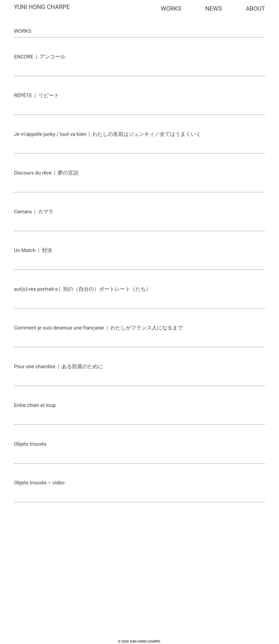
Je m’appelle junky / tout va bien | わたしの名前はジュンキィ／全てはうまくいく (107, 134)
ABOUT (255, 9)
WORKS (171, 9)
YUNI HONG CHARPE (42, 7)
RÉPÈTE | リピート (36, 95)
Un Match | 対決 (33, 250)
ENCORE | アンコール (40, 57)
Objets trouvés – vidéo (39, 483)
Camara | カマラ (34, 212)
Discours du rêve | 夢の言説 (46, 173)
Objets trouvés (30, 444)
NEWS (213, 9)
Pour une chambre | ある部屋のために (58, 367)
